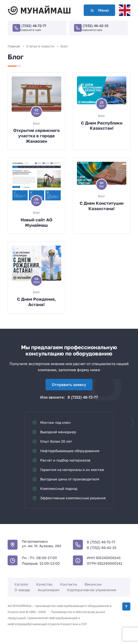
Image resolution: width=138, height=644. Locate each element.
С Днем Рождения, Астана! (36, 302)
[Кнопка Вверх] (126, 606)
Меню (99, 10)
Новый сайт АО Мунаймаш (36, 222)
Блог (36, 123)
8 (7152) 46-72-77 (32, 26)
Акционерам (49, 590)
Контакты (69, 584)
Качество (44, 584)
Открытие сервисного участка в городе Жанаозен (36, 136)
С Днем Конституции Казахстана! (102, 206)
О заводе (22, 590)
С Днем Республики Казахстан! (102, 126)
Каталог (22, 584)
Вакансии (93, 584)
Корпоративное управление (92, 590)
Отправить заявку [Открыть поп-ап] (69, 385)
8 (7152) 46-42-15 (94, 26)
